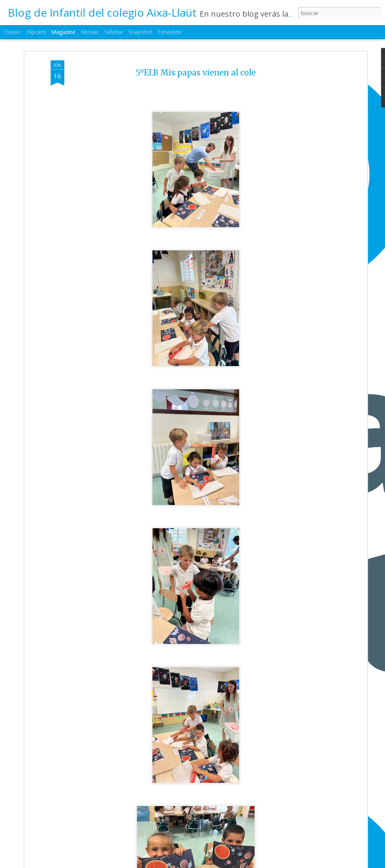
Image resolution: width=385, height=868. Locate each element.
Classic (12, 32)
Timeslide (169, 32)
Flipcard (36, 32)
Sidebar (114, 32)
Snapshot (140, 32)
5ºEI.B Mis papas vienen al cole (196, 73)
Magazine (63, 32)
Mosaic (90, 32)
